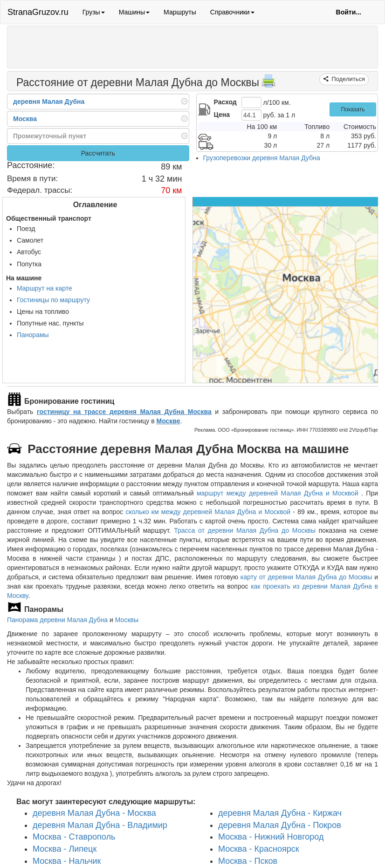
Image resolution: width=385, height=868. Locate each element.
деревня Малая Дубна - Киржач (280, 813)
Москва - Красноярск (259, 849)
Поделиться (347, 79)
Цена (222, 115)
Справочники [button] (232, 12)
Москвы (127, 620)
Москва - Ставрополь (74, 837)
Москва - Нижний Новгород (271, 837)
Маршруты (180, 12)
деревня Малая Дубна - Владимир (100, 825)
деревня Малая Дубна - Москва (94, 813)
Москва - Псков (248, 861)
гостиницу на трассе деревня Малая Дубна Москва (124, 412)
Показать (353, 109)
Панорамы (33, 335)
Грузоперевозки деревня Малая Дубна (262, 158)
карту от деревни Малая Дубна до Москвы (306, 577)
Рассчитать (98, 153)
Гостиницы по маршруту (53, 300)
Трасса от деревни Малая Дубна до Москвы (245, 530)
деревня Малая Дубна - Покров (280, 825)
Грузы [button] (94, 12)
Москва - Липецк (65, 849)
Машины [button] (134, 12)
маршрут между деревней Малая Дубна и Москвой (279, 493)
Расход (225, 102)
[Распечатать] (268, 84)
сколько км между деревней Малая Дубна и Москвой (208, 512)
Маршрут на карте (45, 288)
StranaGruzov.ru (38, 12)
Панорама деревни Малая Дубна (57, 620)
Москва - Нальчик (67, 861)
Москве (168, 421)
